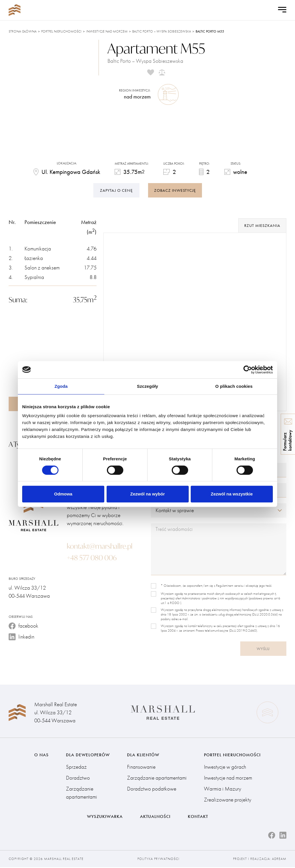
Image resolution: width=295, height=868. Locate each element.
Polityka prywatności (158, 860)
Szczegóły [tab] (147, 386)
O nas (41, 755)
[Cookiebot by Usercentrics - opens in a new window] (248, 370)
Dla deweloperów (88, 755)
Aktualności (155, 817)
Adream (279, 860)
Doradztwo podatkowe (152, 789)
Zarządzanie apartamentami (82, 793)
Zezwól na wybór (147, 494)
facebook (23, 626)
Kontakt (198, 817)
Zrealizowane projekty (228, 800)
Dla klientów (143, 755)
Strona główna (23, 31)
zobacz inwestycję (175, 190)
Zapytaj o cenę (116, 190)
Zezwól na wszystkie (232, 494)
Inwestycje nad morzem (107, 31)
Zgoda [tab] (61, 386)
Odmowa (63, 494)
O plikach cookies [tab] (234, 386)
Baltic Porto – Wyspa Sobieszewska (162, 31)
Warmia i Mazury (223, 789)
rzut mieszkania (262, 226)
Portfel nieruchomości (61, 31)
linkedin (21, 637)
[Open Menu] (282, 10)
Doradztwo (78, 778)
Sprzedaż (76, 767)
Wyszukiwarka (105, 817)
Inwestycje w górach (225, 767)
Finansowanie (141, 767)
